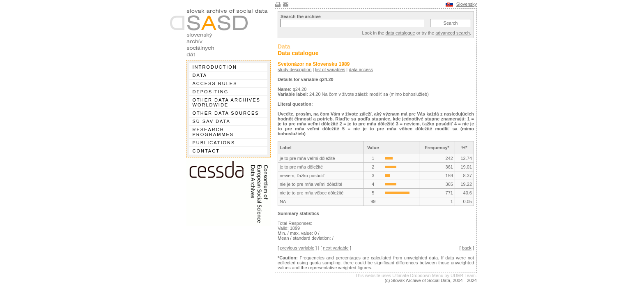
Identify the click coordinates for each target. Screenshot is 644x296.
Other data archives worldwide (227, 102)
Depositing (211, 92)
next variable (336, 248)
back (467, 248)
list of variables (330, 69)
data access (361, 69)
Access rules (215, 83)
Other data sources (226, 113)
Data (200, 75)
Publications (214, 143)
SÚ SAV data (212, 121)
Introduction (215, 67)
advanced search (453, 33)
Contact (206, 151)
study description (295, 69)
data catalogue (400, 33)
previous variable (297, 248)
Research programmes (213, 132)
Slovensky (467, 4)
